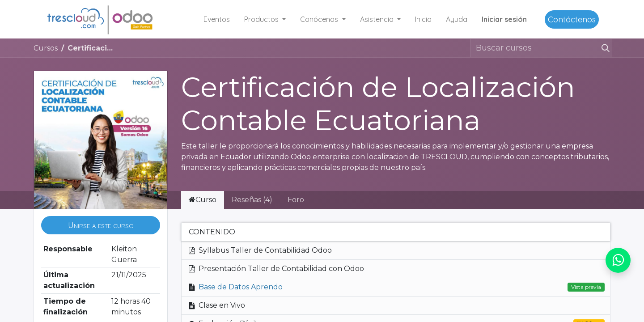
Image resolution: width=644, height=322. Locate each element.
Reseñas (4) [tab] (252, 200)
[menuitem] (217, 19)
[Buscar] (605, 48)
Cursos (46, 48)
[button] (101, 225)
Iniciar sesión (504, 19)
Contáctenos (572, 19)
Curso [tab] (203, 200)
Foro (296, 200)
